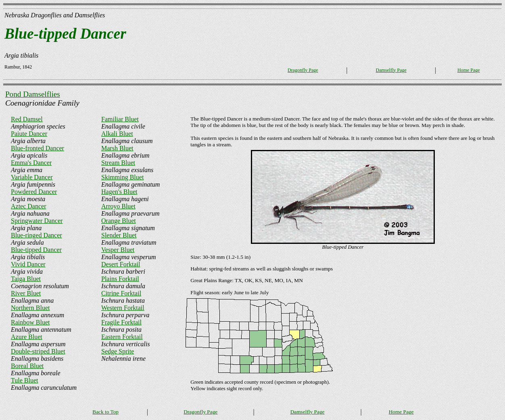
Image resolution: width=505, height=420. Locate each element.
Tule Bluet (24, 380)
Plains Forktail (120, 279)
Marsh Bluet (117, 148)
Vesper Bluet (118, 250)
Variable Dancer (32, 177)
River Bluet (26, 293)
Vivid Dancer (28, 264)
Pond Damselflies (33, 94)
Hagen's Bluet (119, 192)
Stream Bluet (118, 163)
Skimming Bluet (122, 177)
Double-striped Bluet (38, 351)
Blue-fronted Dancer (38, 148)
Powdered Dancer (34, 192)
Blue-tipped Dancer (36, 250)
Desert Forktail (121, 264)
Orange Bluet (119, 221)
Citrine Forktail (121, 293)
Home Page (469, 70)
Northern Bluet (30, 308)
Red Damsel (27, 119)
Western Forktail (123, 308)
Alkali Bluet (117, 134)
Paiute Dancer (29, 134)
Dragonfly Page (303, 70)
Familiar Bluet (120, 119)
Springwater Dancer (37, 221)
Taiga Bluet (26, 279)
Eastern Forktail (122, 337)
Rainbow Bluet (30, 322)
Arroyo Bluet (118, 206)
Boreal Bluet (27, 366)
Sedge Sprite (118, 351)
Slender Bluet (119, 235)
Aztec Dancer (29, 206)
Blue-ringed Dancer (37, 235)
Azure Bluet (27, 337)
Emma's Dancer (31, 163)
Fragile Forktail (121, 322)
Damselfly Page (391, 70)
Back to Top (105, 412)
